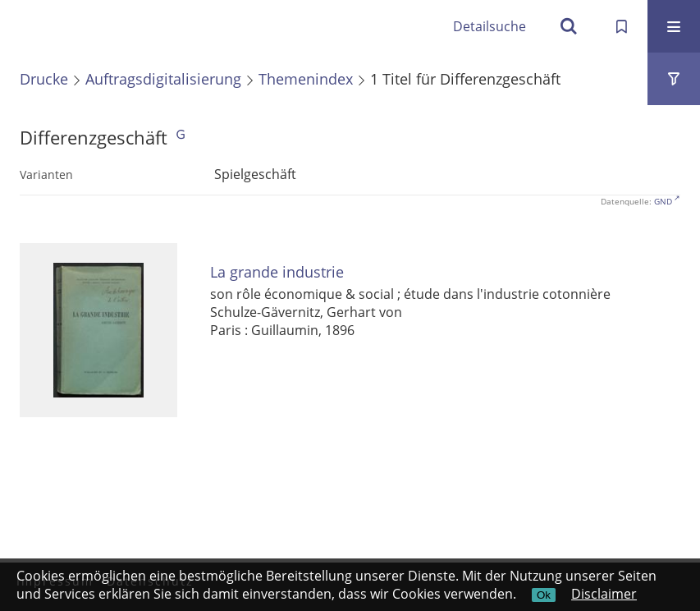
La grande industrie (277, 272)
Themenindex (306, 79)
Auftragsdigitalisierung (163, 79)
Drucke (44, 79)
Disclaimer (604, 594)
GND (663, 201)
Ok (544, 595)
